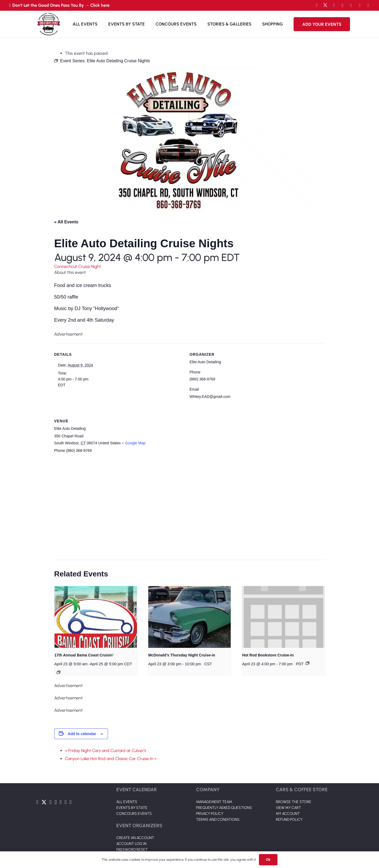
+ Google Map (133, 443)
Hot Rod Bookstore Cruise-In (268, 655)
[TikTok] (360, 5)
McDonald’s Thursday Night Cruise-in (182, 655)
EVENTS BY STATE (132, 808)
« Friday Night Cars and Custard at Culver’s (106, 751)
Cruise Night (90, 266)
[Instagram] (342, 5)
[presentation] (96, 617)
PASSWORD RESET (132, 850)
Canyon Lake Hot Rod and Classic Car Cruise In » (111, 759)
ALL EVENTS (127, 802)
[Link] (49, 24)
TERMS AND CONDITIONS (218, 820)
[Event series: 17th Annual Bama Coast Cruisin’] (59, 672)
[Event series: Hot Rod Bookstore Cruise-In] (308, 663)
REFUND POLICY (289, 820)
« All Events (66, 222)
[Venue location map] (186, 507)
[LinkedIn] (351, 5)
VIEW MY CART (288, 808)
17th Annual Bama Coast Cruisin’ (84, 655)
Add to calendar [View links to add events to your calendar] (82, 734)
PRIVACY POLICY (210, 814)
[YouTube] (334, 5)
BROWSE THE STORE (294, 802)
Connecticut (66, 266)
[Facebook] (317, 5)
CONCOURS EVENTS (134, 814)
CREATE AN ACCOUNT (135, 838)
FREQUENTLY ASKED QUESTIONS (224, 808)
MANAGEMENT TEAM (214, 802)
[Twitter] (325, 5)
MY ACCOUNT (288, 814)
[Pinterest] (368, 5)
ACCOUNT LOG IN (131, 844)
